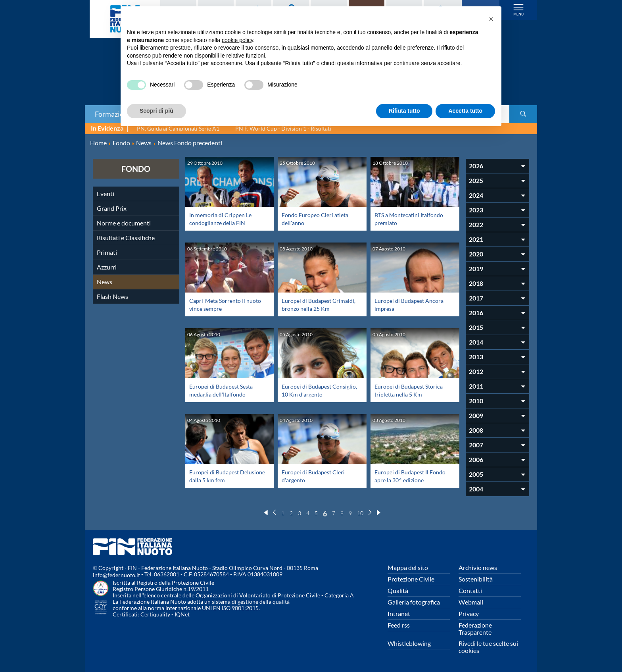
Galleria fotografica (414, 602)
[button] (491, 19)
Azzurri (107, 267)
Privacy (469, 613)
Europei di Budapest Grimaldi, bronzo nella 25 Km (316, 308)
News (105, 282)
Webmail (471, 602)
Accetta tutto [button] (465, 111)
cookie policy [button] (237, 40)
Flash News (112, 296)
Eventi (106, 194)
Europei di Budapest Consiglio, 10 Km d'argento (318, 390)
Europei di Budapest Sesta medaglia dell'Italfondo (225, 390)
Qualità (398, 590)
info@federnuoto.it (116, 575)
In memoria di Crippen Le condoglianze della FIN (223, 219)
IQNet (182, 614)
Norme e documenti (124, 223)
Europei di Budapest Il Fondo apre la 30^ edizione (411, 476)
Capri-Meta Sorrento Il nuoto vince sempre (220, 304)
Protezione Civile (411, 579)
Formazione (113, 114)
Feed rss (399, 625)
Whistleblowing (409, 643)
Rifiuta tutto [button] (404, 111)
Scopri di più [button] (156, 111)
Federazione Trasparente (475, 629)
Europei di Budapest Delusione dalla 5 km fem (223, 476)
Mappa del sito (408, 567)
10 (360, 513)
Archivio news (478, 567)
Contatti (470, 590)
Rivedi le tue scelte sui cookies (488, 647)
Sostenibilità (476, 579)
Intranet (399, 613)
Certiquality (155, 614)
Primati (107, 252)
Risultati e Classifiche (126, 238)
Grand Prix (112, 208)
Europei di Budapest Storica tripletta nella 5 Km (412, 390)
